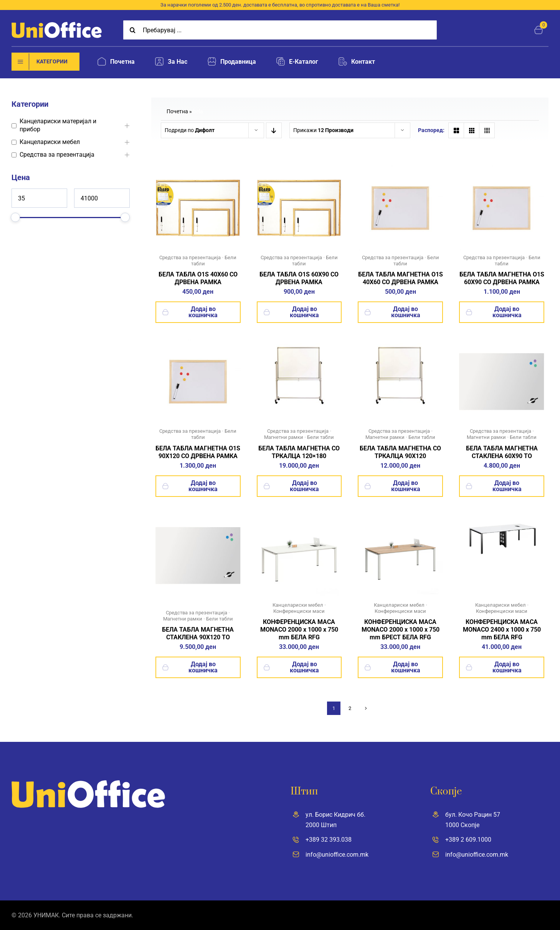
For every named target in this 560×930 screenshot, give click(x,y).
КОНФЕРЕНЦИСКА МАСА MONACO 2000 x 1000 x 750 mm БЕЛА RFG (299, 630)
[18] (502, 516)
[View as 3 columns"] (472, 130)
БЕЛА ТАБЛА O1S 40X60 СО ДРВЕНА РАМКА (198, 278)
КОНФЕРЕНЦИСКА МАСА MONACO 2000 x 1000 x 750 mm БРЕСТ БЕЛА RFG (401, 630)
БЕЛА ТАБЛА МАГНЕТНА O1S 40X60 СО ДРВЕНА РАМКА (401, 278)
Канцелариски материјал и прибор (58, 125)
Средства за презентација (57, 155)
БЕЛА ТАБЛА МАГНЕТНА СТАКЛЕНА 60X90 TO (502, 452)
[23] (299, 516)
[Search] (133, 30)
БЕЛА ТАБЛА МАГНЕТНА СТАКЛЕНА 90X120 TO (198, 633)
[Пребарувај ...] (280, 30)
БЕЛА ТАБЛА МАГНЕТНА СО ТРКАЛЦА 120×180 (299, 452)
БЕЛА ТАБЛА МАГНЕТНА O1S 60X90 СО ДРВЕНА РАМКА (502, 278)
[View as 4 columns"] (487, 130)
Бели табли (320, 437)
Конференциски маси (299, 611)
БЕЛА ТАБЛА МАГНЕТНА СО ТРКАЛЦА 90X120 (400, 452)
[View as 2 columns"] (456, 130)
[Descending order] (274, 130)
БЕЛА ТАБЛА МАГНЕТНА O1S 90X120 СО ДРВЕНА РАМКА (198, 452)
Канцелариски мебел (50, 142)
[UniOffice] (57, 25)
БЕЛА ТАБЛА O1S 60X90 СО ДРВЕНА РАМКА (299, 278)
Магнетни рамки (284, 437)
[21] (400, 516)
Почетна (177, 111)
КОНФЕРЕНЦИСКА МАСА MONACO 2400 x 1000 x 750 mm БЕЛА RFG (502, 630)
